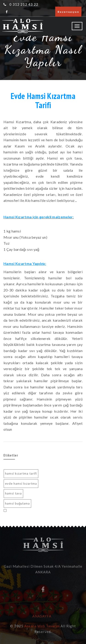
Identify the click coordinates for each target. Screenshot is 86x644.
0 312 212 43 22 (24, 4)
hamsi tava (13, 493)
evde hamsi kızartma (21, 484)
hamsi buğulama (17, 503)
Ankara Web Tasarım (42, 626)
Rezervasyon (68, 12)
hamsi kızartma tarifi (21, 473)
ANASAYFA (42, 616)
